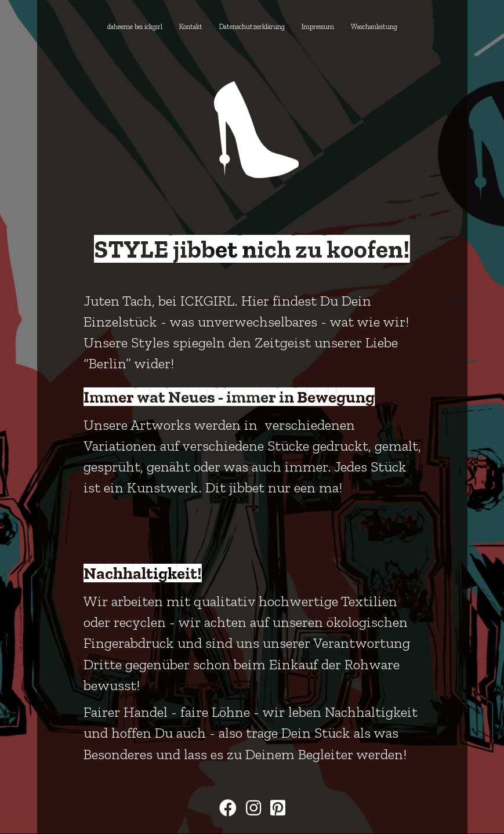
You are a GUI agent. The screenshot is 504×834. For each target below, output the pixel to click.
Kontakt (191, 27)
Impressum (318, 27)
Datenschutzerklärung (252, 27)
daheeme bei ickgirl (135, 27)
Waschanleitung (374, 27)
